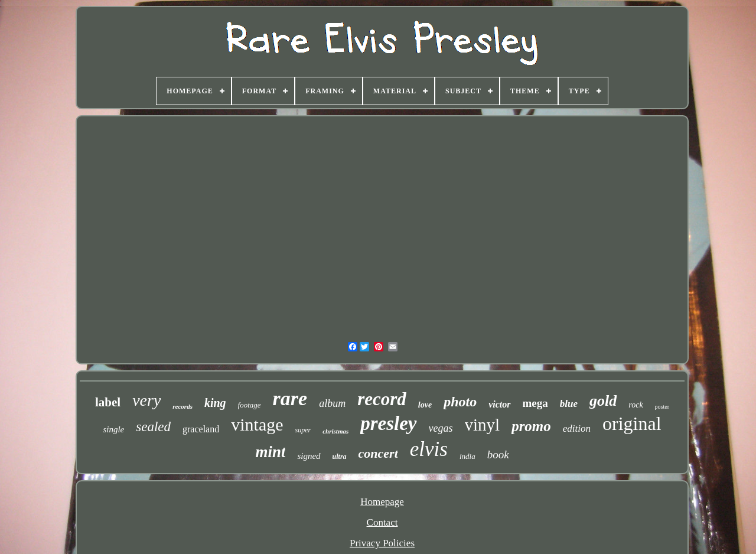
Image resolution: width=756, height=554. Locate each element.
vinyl (483, 425)
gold (603, 401)
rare (290, 398)
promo (531, 426)
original (632, 423)
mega (535, 403)
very (146, 400)
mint (270, 452)
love (425, 405)
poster (662, 407)
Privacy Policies (382, 543)
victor (499, 404)
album (332, 403)
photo (460, 402)
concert (378, 453)
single (113, 429)
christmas (335, 431)
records (183, 406)
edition (577, 428)
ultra (340, 457)
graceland (201, 429)
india (467, 456)
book (498, 454)
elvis (429, 449)
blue (569, 404)
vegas (441, 428)
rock (636, 405)
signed (309, 456)
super (303, 430)
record (382, 399)
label (108, 402)
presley (388, 423)
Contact (382, 522)
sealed (153, 427)
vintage (257, 424)
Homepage (382, 502)
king (215, 403)
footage (250, 405)
